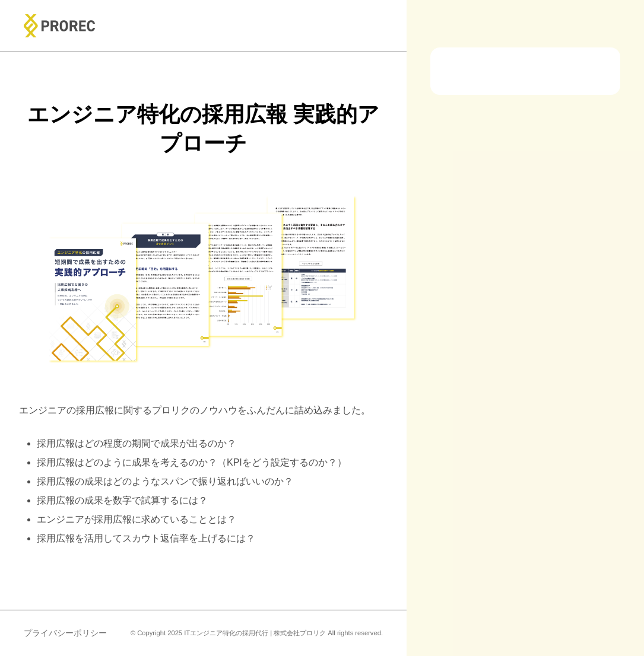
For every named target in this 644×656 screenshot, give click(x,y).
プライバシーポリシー (65, 633)
